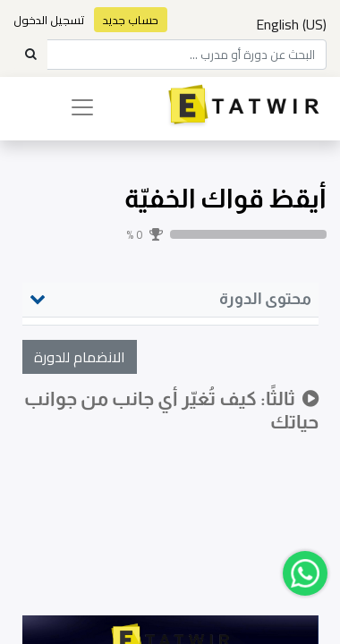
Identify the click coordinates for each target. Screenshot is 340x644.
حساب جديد (131, 20)
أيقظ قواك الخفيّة (225, 199)
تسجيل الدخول (49, 20)
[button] (80, 357)
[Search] (30, 55)
